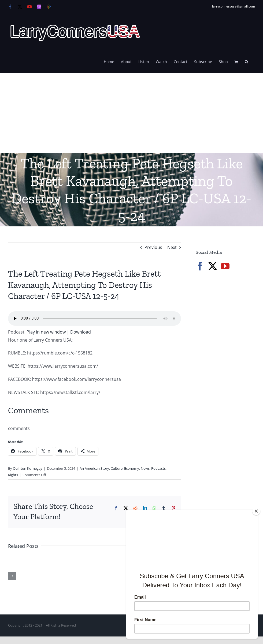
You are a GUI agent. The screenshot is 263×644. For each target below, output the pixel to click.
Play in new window (46, 332)
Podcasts (158, 468)
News (145, 468)
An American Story (94, 468)
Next (172, 247)
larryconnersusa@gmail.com (234, 6)
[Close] (256, 511)
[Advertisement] (131, 113)
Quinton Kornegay (28, 468)
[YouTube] (225, 266)
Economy (132, 468)
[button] (247, 61)
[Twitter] (213, 266)
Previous (153, 247)
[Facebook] (200, 266)
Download (81, 332)
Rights (13, 475)
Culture (117, 468)
